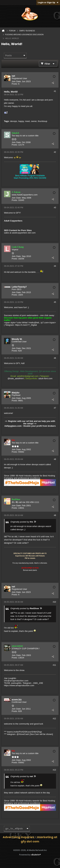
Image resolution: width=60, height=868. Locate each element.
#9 (55, 515)
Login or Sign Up (48, 2)
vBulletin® (36, 855)
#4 (55, 266)
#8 (55, 459)
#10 (54, 602)
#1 (55, 91)
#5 (55, 302)
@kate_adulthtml (16, 378)
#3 (55, 208)
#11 (54, 665)
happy (21, 121)
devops (14, 121)
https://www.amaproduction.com (19, 685)
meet (27, 121)
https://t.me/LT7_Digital (26, 325)
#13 (54, 770)
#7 (55, 408)
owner (34, 121)
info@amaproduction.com (16, 681)
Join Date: (16, 81)
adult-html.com (45, 378)
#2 (55, 152)
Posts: (15, 84)
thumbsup (42, 121)
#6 (55, 358)
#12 (54, 719)
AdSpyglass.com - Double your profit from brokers (30, 426)
